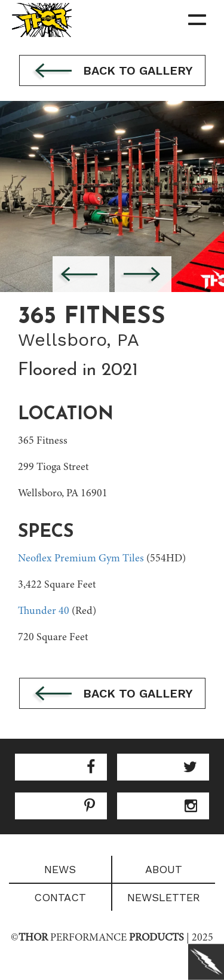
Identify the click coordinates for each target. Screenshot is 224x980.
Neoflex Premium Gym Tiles (81, 559)
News (60, 869)
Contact (60, 897)
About (164, 869)
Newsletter (164, 897)
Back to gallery (112, 72)
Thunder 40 (44, 612)
